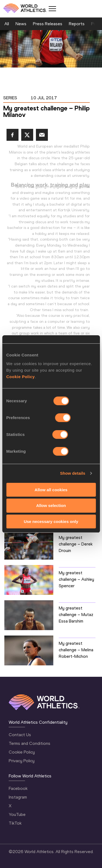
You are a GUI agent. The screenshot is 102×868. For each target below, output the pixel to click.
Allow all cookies (51, 489)
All (7, 24)
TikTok (15, 823)
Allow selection (51, 505)
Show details (73, 473)
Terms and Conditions (30, 743)
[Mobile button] (52, 9)
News (21, 24)
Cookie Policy (21, 376)
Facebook (18, 788)
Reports (77, 24)
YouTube (17, 814)
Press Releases (48, 24)
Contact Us (20, 735)
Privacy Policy (22, 761)
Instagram (18, 797)
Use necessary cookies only (51, 521)
